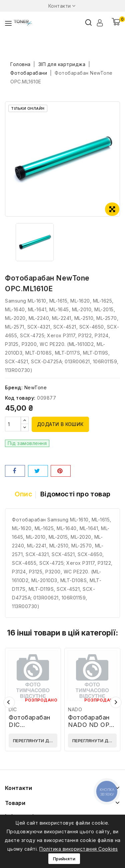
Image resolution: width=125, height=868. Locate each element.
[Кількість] (13, 424)
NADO (75, 709)
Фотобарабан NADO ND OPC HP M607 (91, 725)
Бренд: (14, 387)
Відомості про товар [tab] (75, 494)
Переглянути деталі (35, 741)
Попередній (9, 702)
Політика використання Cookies (79, 849)
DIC (13, 709)
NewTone (36, 387)
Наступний (116, 702)
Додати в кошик (60, 424)
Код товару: (20, 398)
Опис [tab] (23, 494)
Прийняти (64, 859)
